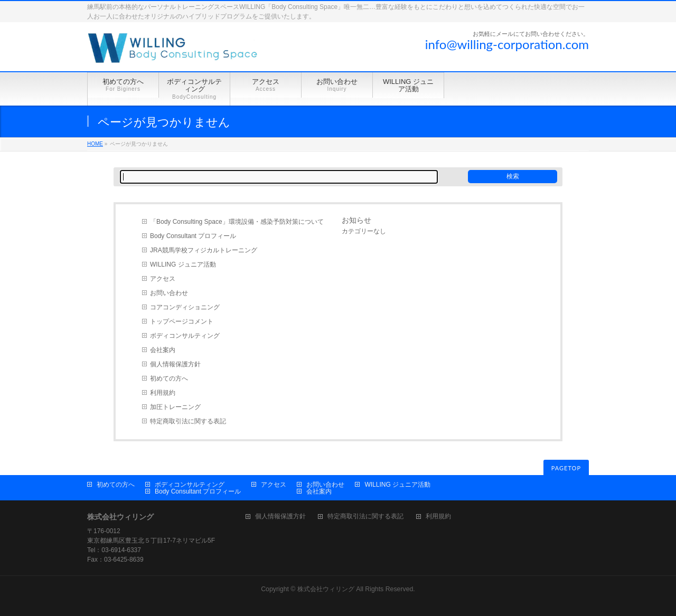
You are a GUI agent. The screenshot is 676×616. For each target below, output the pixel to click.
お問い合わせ (169, 293)
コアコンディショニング (185, 307)
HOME (95, 144)
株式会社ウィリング (326, 589)
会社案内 (163, 350)
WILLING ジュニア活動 (183, 264)
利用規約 (163, 393)
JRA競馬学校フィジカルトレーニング (204, 250)
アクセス (163, 279)
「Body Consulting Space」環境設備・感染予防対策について (237, 222)
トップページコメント (182, 321)
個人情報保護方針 (175, 364)
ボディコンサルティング (185, 336)
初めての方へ (169, 378)
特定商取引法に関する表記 (188, 421)
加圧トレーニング (175, 407)
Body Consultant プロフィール (193, 236)
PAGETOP (566, 468)
